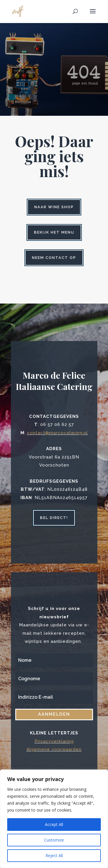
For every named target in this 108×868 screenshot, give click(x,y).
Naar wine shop (54, 207)
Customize (54, 840)
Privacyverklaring (54, 741)
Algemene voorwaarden (54, 749)
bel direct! (54, 518)
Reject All (54, 855)
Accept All (54, 824)
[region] (54, 819)
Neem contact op (54, 258)
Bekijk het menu (54, 232)
